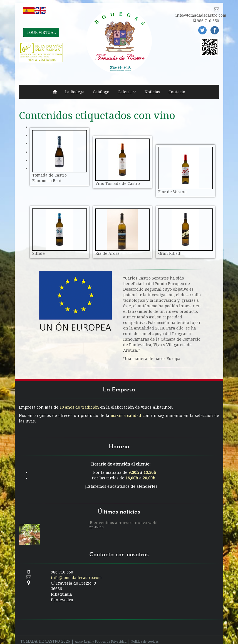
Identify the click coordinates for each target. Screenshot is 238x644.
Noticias (152, 92)
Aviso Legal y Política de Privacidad (101, 636)
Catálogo (101, 92)
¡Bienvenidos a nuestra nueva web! (123, 517)
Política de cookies (145, 636)
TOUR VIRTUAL (41, 32)
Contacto (177, 92)
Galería (127, 92)
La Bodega (75, 92)
